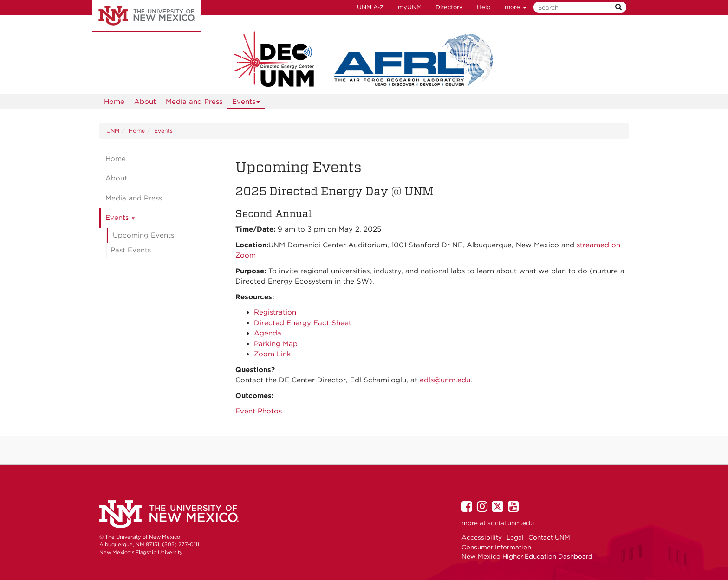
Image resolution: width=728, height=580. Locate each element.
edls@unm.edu (445, 380)
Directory (449, 7)
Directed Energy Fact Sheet (303, 323)
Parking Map (276, 344)
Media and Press (194, 102)
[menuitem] (114, 102)
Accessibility (482, 537)
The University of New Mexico (147, 16)
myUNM (410, 7)
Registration (275, 312)
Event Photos (259, 411)
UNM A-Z (370, 7)
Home (114, 102)
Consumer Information (496, 547)
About (145, 102)
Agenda (268, 333)
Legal (515, 537)
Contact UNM (549, 537)
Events (246, 103)
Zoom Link (273, 354)
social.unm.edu (511, 523)
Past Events (131, 250)
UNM (113, 131)
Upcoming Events (143, 235)
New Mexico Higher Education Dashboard (527, 556)
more (516, 7)
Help (484, 7)
